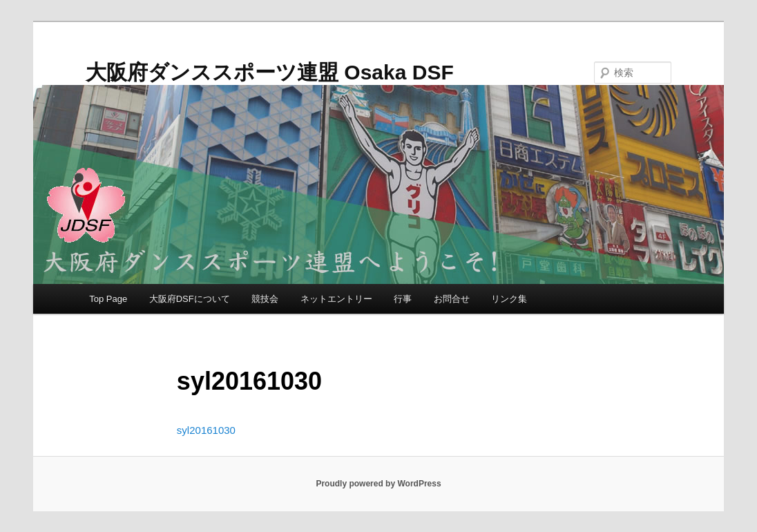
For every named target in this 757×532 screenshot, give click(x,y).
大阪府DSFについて (190, 299)
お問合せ (452, 299)
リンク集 (509, 299)
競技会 (265, 299)
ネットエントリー (336, 299)
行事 (403, 299)
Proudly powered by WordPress (378, 484)
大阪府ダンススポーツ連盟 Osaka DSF (270, 72)
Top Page (108, 299)
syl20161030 (206, 430)
